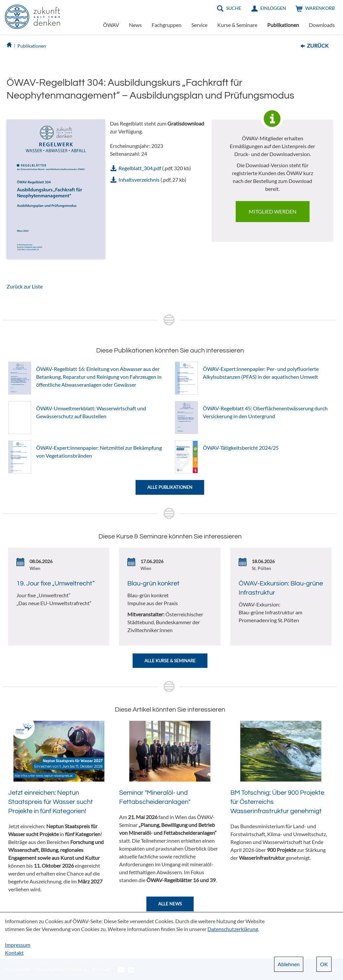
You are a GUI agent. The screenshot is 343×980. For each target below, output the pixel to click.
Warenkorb (320, 8)
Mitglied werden (273, 211)
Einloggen (273, 8)
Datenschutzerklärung (233, 929)
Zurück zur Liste (25, 286)
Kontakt (14, 953)
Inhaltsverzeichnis (139, 180)
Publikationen (283, 25)
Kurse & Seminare (237, 25)
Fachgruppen (167, 25)
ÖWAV (111, 25)
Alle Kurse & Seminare (170, 661)
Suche (234, 8)
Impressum (18, 945)
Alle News (170, 904)
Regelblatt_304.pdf (140, 168)
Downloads (322, 25)
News (135, 25)
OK (324, 964)
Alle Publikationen (170, 487)
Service (199, 25)
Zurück (318, 46)
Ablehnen (289, 964)
